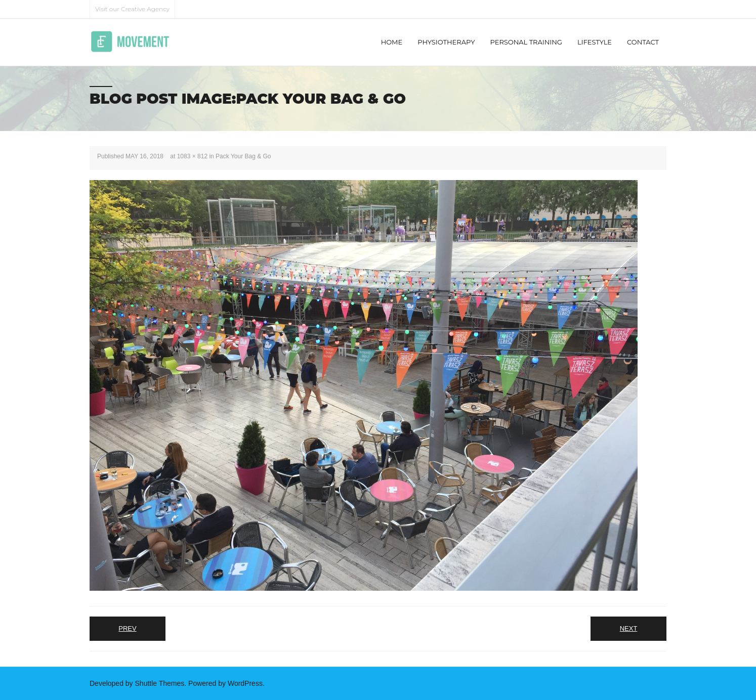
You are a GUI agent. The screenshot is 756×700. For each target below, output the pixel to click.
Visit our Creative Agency (132, 9)
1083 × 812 (192, 156)
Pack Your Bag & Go (243, 156)
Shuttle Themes (160, 683)
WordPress (245, 683)
